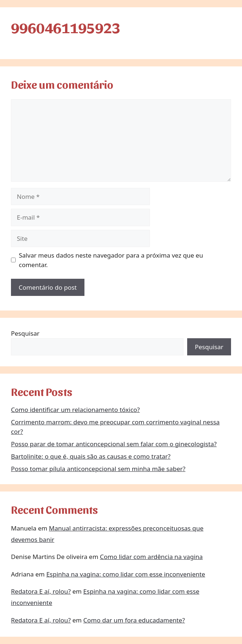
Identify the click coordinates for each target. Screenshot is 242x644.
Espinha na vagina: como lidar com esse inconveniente (126, 574)
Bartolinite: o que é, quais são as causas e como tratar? (91, 456)
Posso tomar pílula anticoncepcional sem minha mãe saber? (98, 469)
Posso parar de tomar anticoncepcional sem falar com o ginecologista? (114, 444)
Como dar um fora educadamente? (134, 620)
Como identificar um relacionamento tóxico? (75, 410)
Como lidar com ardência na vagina (151, 557)
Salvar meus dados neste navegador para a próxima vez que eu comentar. (111, 260)
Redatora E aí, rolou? (41, 591)
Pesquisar (25, 333)
